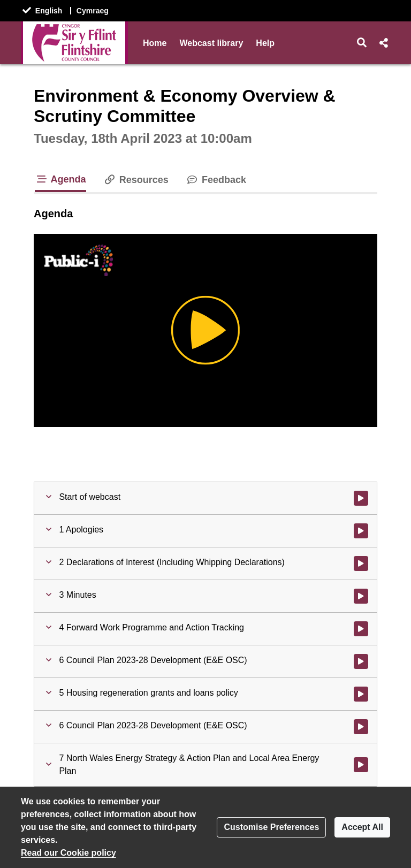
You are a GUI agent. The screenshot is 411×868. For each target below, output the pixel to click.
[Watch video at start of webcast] (361, 498)
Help (265, 43)
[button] (362, 43)
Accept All (362, 827)
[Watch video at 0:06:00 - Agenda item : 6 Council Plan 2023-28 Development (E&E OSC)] (361, 661)
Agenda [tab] (60, 179)
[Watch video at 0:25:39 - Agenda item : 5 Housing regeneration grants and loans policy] (361, 694)
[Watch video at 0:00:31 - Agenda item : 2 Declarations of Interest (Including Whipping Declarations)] (361, 564)
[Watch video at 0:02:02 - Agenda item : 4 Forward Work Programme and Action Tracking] (361, 629)
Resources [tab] (136, 180)
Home (155, 43)
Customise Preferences (271, 827)
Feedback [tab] (216, 180)
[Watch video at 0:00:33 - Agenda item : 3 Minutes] (361, 596)
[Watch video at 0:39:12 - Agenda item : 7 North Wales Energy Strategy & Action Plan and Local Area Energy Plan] (361, 765)
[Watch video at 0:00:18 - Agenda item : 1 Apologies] (361, 531)
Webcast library (211, 43)
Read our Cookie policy (68, 853)
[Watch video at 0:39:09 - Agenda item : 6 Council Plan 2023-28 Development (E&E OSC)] (361, 727)
